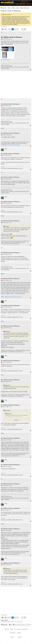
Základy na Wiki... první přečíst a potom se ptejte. (11, 297)
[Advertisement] (16, 85)
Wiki (28, 4)
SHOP (21, 4)
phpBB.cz (19, 633)
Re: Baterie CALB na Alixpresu (12, 37)
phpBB (12, 629)
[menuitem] (15, 8)
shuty (6, 149)
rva (2, 32)
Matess (2, 274)
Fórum (18, 4)
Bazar (24, 4)
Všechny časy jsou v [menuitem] (24, 625)
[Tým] (15, 625)
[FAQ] (11, 625)
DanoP (2, 128)
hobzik (2, 216)
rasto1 (2, 321)
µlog (30, 4)
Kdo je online (4, 620)
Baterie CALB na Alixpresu (11, 11)
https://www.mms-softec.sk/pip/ (13, 145)
